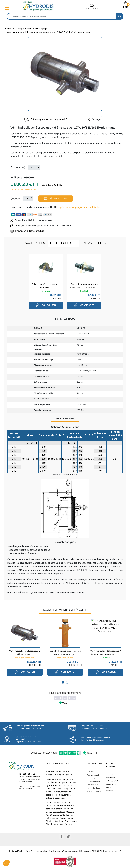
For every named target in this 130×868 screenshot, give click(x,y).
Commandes (111, 784)
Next (127, 648)
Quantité (15, 198)
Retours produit (112, 781)
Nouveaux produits (94, 791)
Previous (3, 648)
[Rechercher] (62, 16)
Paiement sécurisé (94, 775)
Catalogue (91, 778)
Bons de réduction (113, 794)
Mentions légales (16, 851)
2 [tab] (67, 682)
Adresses (110, 791)
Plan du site (91, 794)
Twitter (68, 836)
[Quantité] (27, 198)
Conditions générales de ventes (64, 851)
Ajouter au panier (56, 199)
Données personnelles (36, 851)
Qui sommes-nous (93, 781)
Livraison (90, 772)
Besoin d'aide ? (92, 798)
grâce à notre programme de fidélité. (80, 207)
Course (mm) (18, 167)
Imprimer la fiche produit (27, 231)
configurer (46, 305)
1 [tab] (63, 682)
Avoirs (109, 787)
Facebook (62, 836)
